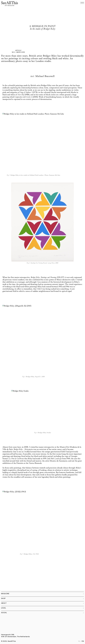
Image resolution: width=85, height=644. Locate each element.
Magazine (43, 594)
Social (43, 613)
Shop (43, 598)
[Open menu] (82, 3)
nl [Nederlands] (79, 641)
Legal (43, 608)
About (43, 603)
